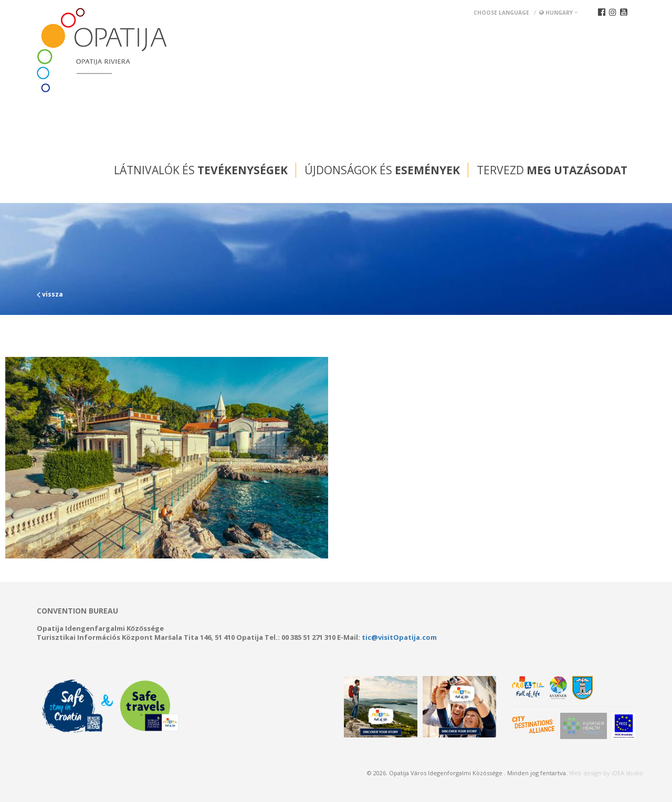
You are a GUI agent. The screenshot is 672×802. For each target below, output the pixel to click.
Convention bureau (77, 611)
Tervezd (552, 170)
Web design (585, 773)
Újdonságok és (382, 170)
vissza (50, 294)
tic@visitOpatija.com (399, 637)
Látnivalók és (201, 170)
